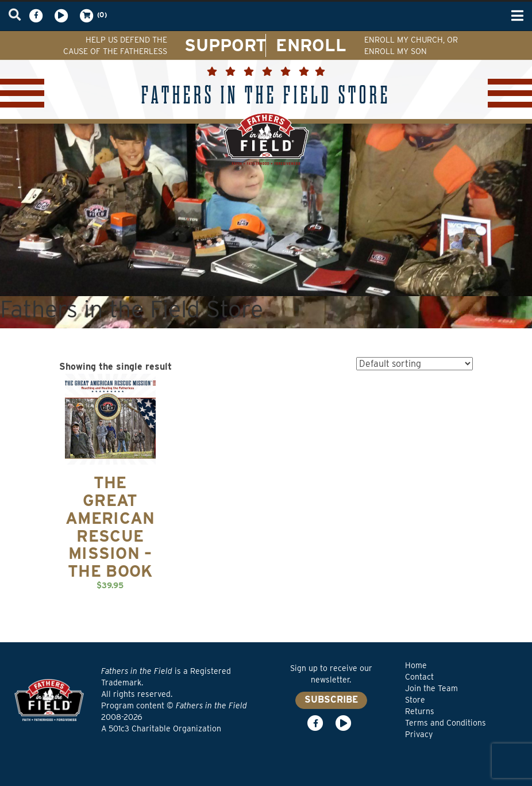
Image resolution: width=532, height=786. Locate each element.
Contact (419, 677)
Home (416, 665)
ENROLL (311, 45)
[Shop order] (415, 364)
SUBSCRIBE (331, 699)
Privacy (419, 734)
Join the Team (431, 688)
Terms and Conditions (446, 723)
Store (415, 700)
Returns (420, 711)
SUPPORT (225, 45)
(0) (92, 16)
